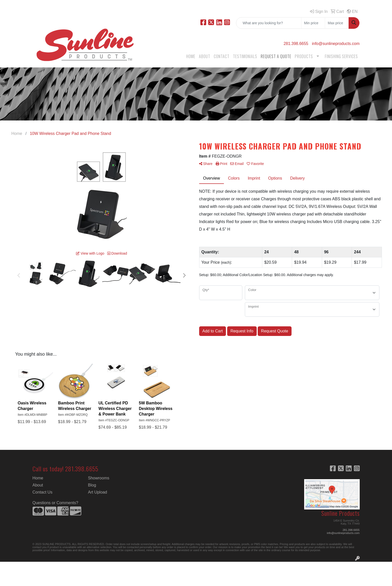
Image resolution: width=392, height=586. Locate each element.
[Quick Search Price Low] (313, 23)
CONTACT (222, 56)
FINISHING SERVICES (341, 56)
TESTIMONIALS (245, 56)
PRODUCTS (304, 56)
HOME (191, 56)
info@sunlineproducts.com (336, 44)
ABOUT (205, 56)
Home (38, 478)
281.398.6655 (296, 44)
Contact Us (43, 492)
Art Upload (98, 492)
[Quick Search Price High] (337, 23)
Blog (92, 485)
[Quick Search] (269, 23)
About (38, 485)
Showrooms (99, 478)
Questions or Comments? (55, 503)
